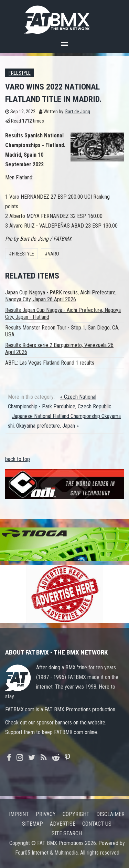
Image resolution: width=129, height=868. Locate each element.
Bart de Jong (78, 112)
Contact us (97, 824)
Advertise (63, 824)
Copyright (76, 814)
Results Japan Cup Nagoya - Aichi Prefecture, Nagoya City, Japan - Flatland (63, 313)
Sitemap (33, 824)
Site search (67, 833)
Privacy (46, 814)
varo (53, 254)
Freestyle (20, 73)
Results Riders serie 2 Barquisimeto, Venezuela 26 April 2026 (59, 349)
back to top (18, 459)
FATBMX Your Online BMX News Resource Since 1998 (65, 18)
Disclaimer (110, 814)
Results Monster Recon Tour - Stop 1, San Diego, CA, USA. (62, 331)
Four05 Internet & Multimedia (46, 853)
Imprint (19, 814)
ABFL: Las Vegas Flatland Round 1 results (50, 363)
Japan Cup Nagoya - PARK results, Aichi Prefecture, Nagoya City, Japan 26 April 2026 (61, 296)
